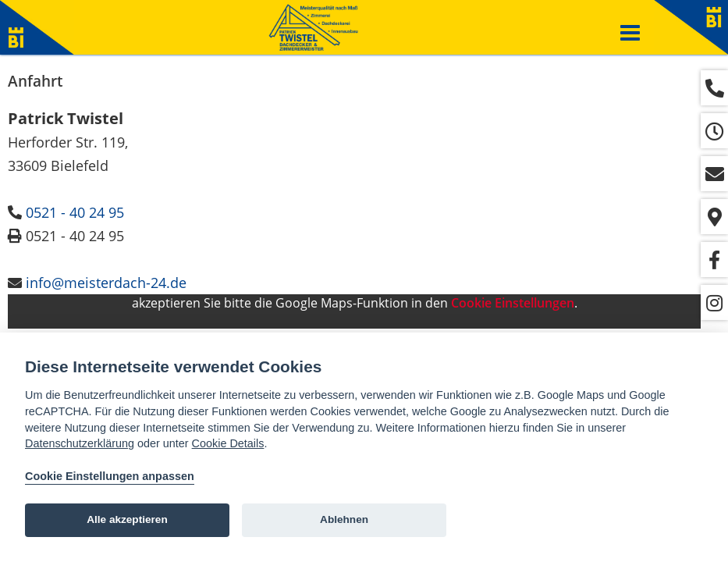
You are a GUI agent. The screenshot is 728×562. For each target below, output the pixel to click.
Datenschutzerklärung (80, 443)
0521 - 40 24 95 (75, 212)
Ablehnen (344, 519)
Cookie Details (228, 443)
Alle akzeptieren (127, 519)
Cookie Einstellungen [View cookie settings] (513, 303)
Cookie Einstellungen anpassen (110, 476)
